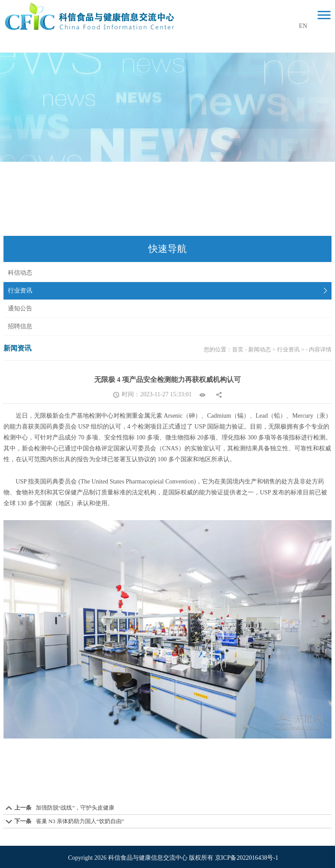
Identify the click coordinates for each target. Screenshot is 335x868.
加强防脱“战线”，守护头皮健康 (75, 808)
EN (303, 26)
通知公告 (20, 308)
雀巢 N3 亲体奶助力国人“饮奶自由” (80, 821)
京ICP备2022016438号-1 (247, 858)
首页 (238, 349)
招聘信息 (20, 326)
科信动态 (20, 273)
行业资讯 (20, 291)
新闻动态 (260, 349)
